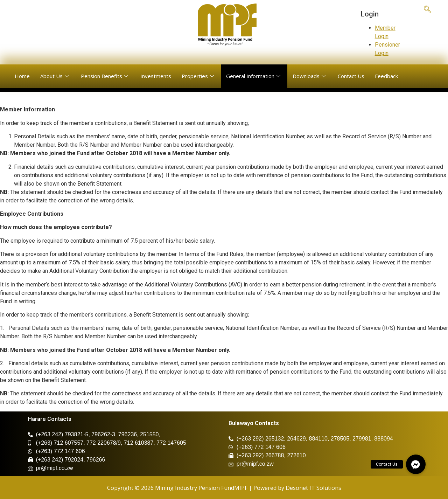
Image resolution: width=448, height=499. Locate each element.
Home (22, 76)
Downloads (310, 76)
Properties (199, 76)
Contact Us (351, 76)
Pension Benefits (105, 76)
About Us (55, 76)
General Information (254, 76)
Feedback (386, 76)
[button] (416, 464)
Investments (156, 76)
